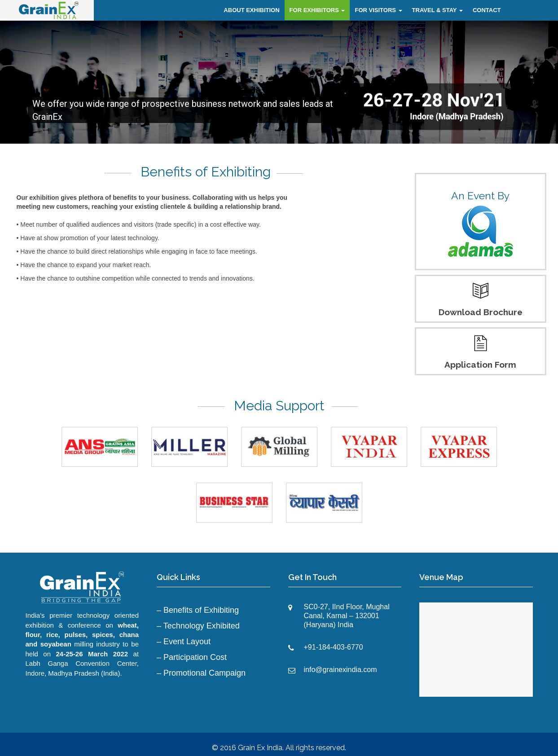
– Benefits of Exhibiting (198, 610)
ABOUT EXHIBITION (251, 10)
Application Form (480, 365)
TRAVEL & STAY (437, 10)
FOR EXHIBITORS (317, 10)
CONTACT (487, 10)
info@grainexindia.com (341, 670)
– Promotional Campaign (201, 673)
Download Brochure (481, 312)
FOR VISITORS (378, 10)
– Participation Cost (192, 657)
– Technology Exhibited (198, 626)
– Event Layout (184, 642)
